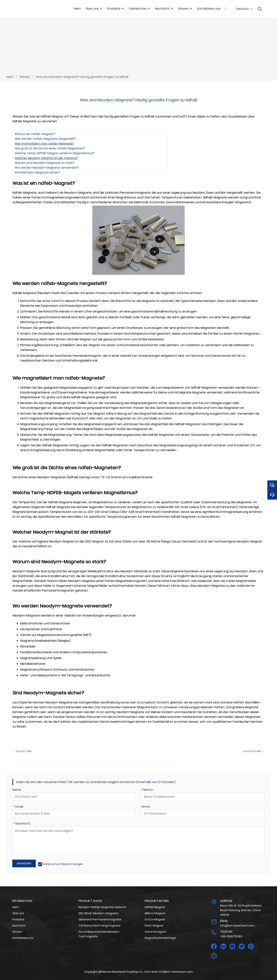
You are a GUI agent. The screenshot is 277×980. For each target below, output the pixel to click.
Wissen (25, 77)
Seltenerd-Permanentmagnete (100, 919)
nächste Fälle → (254, 751)
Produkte (18, 919)
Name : (17, 790)
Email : (18, 807)
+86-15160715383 (231, 936)
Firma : (146, 807)
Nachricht (19, 926)
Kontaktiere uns (23, 938)
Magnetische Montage (160, 938)
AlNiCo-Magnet (155, 913)
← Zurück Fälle (22, 751)
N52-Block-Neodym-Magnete (98, 913)
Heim (10, 77)
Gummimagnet (155, 932)
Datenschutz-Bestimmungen (63, 864)
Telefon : (148, 790)
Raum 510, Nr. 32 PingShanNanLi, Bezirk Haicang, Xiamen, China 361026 (241, 910)
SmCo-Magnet (155, 919)
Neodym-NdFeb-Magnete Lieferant (102, 907)
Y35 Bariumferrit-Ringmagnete (99, 926)
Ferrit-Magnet (154, 926)
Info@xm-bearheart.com (237, 926)
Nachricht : (22, 824)
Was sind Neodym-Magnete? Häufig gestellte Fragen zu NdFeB (82, 77)
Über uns (18, 913)
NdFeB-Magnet (155, 907)
